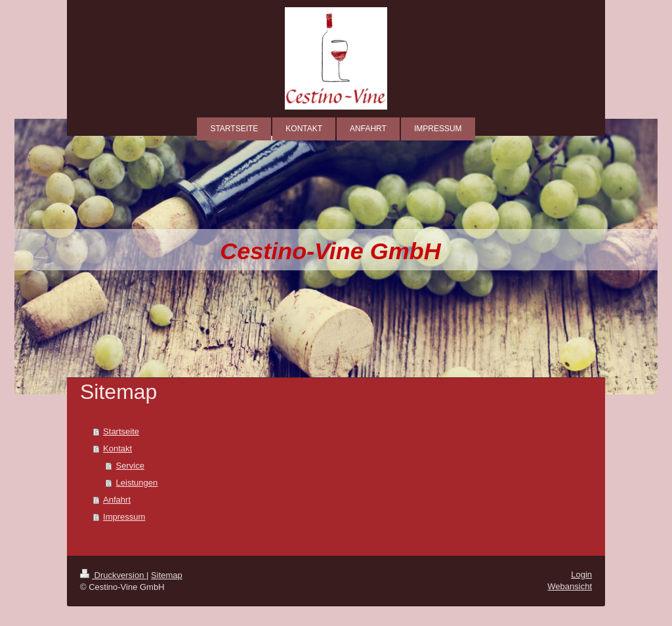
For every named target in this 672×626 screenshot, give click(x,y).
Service (130, 466)
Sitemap (167, 575)
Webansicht (570, 586)
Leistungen (137, 483)
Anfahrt (117, 500)
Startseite (121, 431)
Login (581, 574)
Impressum (124, 517)
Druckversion (113, 575)
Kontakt (117, 449)
